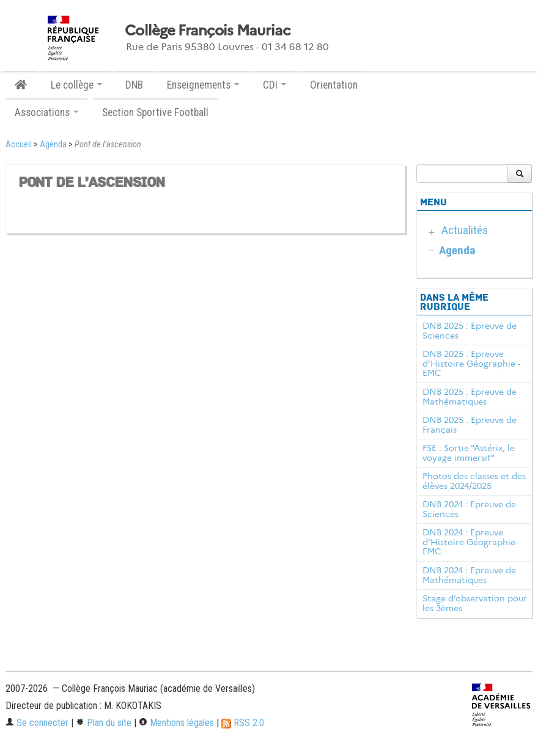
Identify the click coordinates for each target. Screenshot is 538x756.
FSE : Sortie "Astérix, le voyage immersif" (469, 453)
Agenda (53, 145)
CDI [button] (275, 85)
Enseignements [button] (203, 85)
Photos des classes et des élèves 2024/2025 (474, 481)
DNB (134, 85)
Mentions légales (176, 723)
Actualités (465, 230)
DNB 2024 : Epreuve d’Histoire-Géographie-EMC (470, 542)
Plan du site (104, 723)
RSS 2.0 (243, 723)
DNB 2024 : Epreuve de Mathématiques (469, 575)
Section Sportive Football (155, 112)
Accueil (19, 145)
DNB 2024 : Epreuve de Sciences (469, 509)
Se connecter (37, 723)
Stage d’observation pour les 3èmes (475, 603)
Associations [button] (46, 112)
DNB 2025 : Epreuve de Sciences (470, 331)
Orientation (334, 85)
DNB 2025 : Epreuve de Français (470, 425)
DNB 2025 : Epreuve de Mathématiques (470, 397)
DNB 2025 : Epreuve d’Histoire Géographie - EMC (471, 364)
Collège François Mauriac (208, 31)
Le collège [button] (76, 85)
